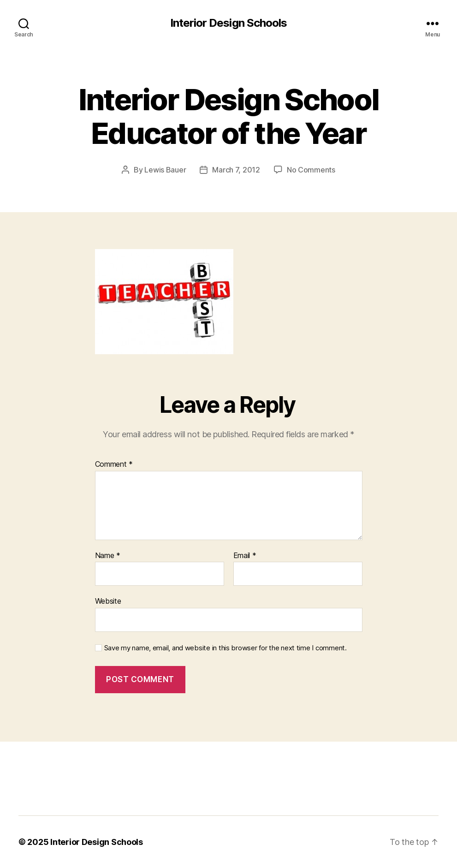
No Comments (311, 170)
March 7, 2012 (236, 170)
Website (108, 601)
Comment (114, 464)
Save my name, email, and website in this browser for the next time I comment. (226, 648)
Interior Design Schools (228, 23)
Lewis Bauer (165, 170)
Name (108, 556)
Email (245, 556)
